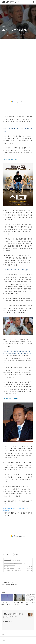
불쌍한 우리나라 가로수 (10, 565)
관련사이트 (4, 635)
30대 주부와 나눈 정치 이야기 (11, 567)
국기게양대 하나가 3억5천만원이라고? (13, 563)
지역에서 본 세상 (8, 560)
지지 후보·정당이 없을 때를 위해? (12, 571)
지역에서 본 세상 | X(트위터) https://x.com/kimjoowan (10, 617)
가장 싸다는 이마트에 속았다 (11, 569)
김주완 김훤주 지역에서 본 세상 (10, 2)
